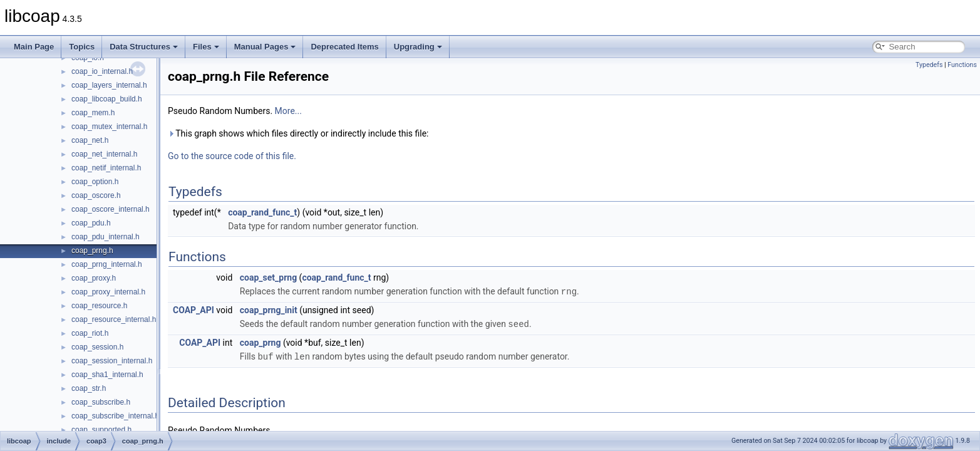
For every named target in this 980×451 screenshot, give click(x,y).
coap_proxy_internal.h (108, 292)
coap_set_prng (268, 277)
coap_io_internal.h (102, 71)
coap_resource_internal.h (114, 319)
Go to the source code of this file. (232, 156)
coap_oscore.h (96, 195)
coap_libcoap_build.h (107, 99)
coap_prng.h (92, 251)
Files (206, 47)
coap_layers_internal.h (109, 85)
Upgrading (418, 47)
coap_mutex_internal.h (109, 127)
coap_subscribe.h (101, 402)
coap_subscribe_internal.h (115, 416)
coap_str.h (89, 388)
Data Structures (144, 47)
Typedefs (929, 65)
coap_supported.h (101, 430)
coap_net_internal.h (104, 154)
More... (288, 111)
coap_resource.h (99, 306)
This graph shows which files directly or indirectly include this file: (298, 133)
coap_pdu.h (91, 223)
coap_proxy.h (94, 278)
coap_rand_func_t (262, 212)
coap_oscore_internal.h (111, 209)
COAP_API (193, 309)
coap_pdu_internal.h (106, 237)
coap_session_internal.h (112, 361)
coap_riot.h (90, 333)
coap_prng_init (269, 309)
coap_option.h (95, 182)
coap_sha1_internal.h (107, 375)
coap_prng (260, 341)
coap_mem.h (93, 113)
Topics (82, 47)
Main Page (34, 47)
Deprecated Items (344, 47)
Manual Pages (265, 47)
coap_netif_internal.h (106, 168)
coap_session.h (97, 347)
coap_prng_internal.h (107, 264)
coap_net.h (90, 140)
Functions (962, 65)
